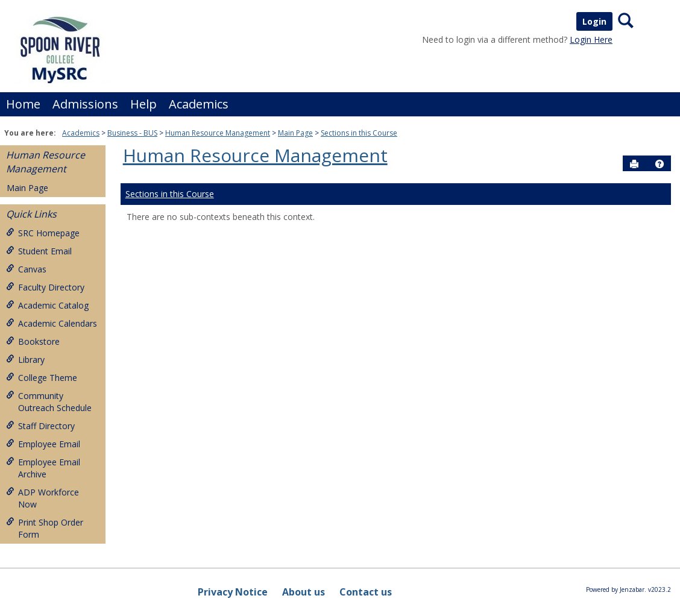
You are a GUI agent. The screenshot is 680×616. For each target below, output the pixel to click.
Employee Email (43, 444)
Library (25, 360)
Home (23, 104)
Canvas (26, 269)
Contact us (366, 592)
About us (304, 592)
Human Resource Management (218, 133)
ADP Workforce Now (42, 498)
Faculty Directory (45, 287)
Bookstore (33, 341)
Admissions (85, 104)
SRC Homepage (43, 233)
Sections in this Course (359, 133)
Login (594, 21)
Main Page (295, 133)
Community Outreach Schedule (49, 402)
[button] (660, 164)
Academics (199, 104)
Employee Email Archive (43, 468)
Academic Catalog (47, 305)
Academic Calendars (52, 323)
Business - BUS (132, 133)
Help (143, 104)
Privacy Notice (233, 592)
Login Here (591, 39)
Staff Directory (40, 426)
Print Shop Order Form (45, 528)
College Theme (42, 378)
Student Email (39, 251)
